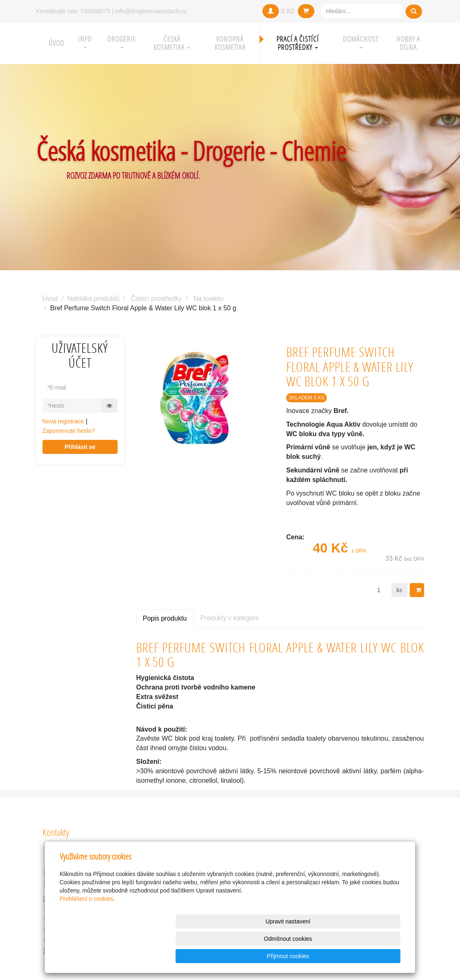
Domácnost (361, 41)
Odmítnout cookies (301, 956)
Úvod (57, 43)
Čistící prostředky (156, 299)
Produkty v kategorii (230, 618)
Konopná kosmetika (230, 43)
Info (85, 41)
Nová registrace (63, 421)
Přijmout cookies (369, 956)
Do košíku (420, 590)
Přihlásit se (80, 447)
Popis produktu (165, 618)
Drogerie (121, 41)
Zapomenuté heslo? (69, 431)
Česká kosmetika (172, 43)
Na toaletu (209, 299)
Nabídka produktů (93, 299)
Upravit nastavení (232, 956)
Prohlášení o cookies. (87, 933)
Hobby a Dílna (408, 43)
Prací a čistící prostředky (298, 43)
